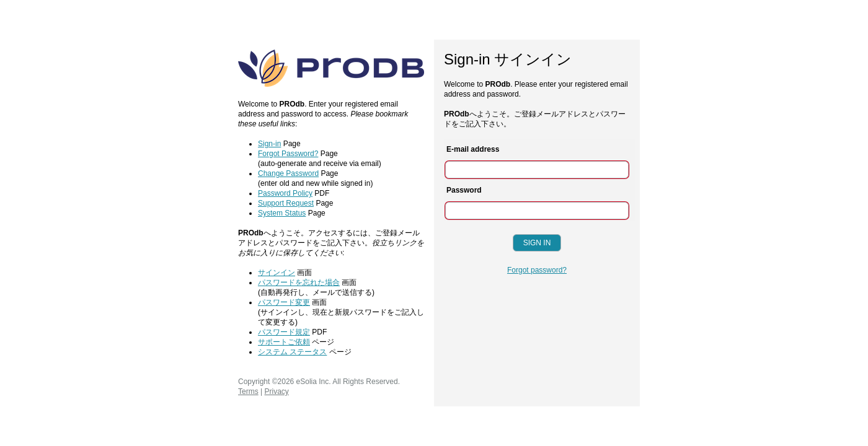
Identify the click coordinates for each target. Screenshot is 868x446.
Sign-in (269, 144)
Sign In (537, 243)
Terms (248, 391)
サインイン (277, 273)
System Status (282, 213)
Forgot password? (537, 270)
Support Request (286, 203)
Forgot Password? (288, 154)
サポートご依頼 (284, 342)
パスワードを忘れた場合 (299, 282)
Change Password (288, 173)
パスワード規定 (284, 332)
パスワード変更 (284, 302)
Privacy (276, 391)
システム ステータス (292, 352)
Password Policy (285, 193)
